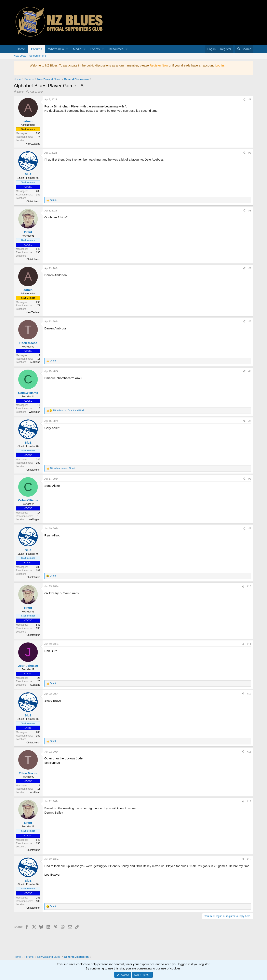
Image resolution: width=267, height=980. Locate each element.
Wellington (35, 412)
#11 (249, 644)
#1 (250, 100)
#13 (249, 752)
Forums (37, 49)
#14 (249, 801)
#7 (250, 421)
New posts (20, 56)
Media (77, 49)
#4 (250, 268)
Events (95, 49)
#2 (250, 153)
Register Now (159, 65)
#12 (249, 694)
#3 (250, 211)
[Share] (244, 100)
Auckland (35, 362)
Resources (116, 49)
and (63, 468)
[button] (67, 49)
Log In (220, 65)
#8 (250, 479)
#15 (249, 859)
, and (69, 411)
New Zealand (33, 144)
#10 (249, 586)
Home (21, 49)
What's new (56, 49)
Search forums (38, 56)
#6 (250, 371)
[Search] (244, 49)
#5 (250, 322)
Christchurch (33, 202)
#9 (250, 529)
